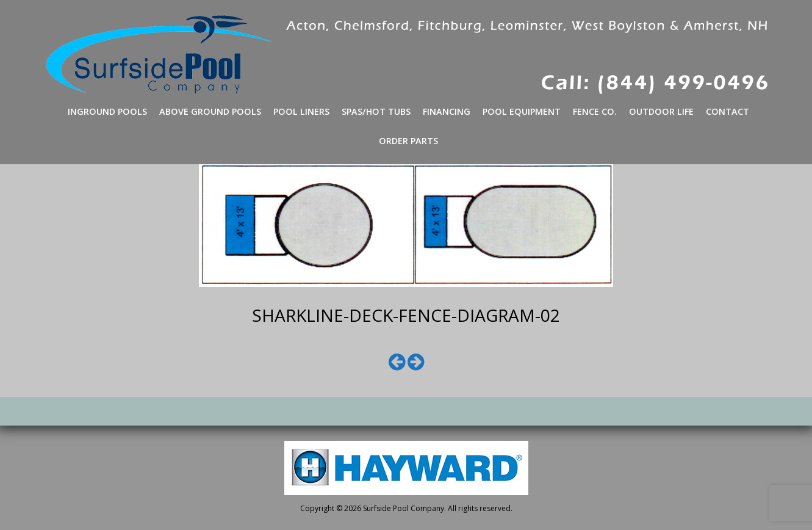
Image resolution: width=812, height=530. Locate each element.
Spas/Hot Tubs (376, 111)
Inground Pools (107, 111)
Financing (447, 111)
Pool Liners (301, 111)
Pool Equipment (522, 111)
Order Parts (408, 141)
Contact (728, 111)
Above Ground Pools (210, 111)
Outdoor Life (661, 111)
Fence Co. (595, 111)
